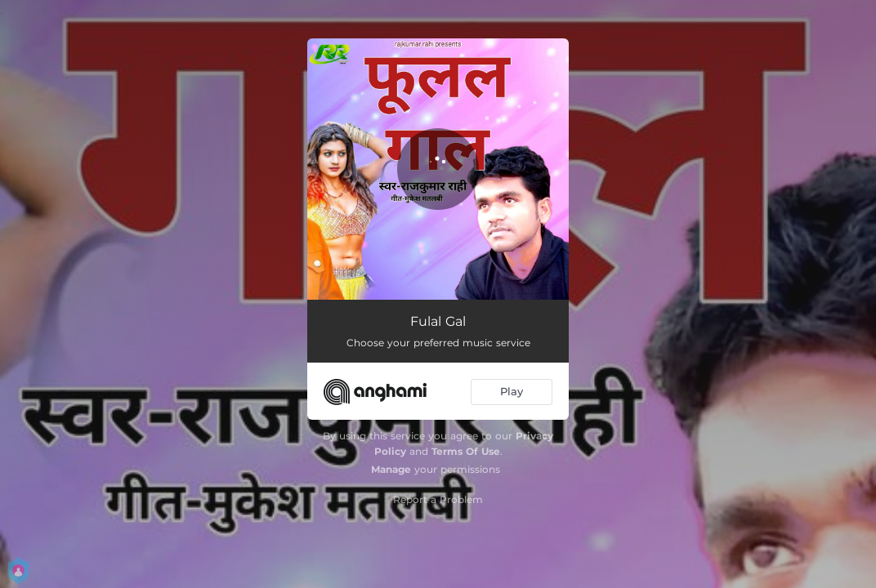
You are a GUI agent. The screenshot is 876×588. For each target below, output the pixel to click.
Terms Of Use (466, 451)
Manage (391, 469)
